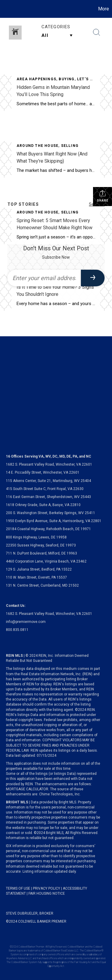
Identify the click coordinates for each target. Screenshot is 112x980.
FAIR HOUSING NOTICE (47, 893)
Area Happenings (36, 79)
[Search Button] (97, 32)
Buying (67, 79)
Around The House (37, 146)
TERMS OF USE (18, 888)
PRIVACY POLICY (47, 888)
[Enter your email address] (44, 278)
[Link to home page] (5, 9)
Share (103, 196)
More (104, 9)
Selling (70, 146)
